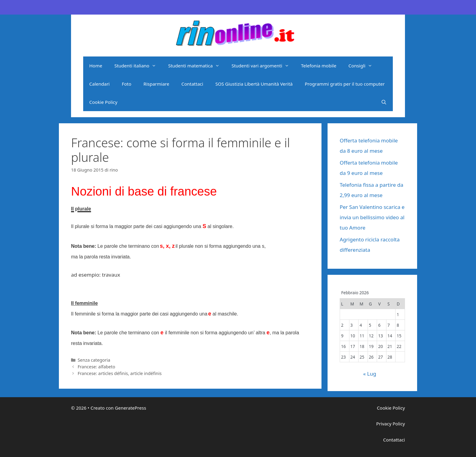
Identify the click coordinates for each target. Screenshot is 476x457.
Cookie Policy (103, 102)
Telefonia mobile (319, 66)
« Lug (370, 374)
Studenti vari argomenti (263, 66)
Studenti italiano (138, 66)
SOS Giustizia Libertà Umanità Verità (254, 84)
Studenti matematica (197, 66)
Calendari (99, 84)
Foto (126, 84)
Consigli (363, 66)
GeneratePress (130, 408)
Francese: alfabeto (97, 367)
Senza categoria (94, 360)
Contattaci (192, 84)
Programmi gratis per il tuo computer (345, 84)
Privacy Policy (391, 424)
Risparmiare (156, 84)
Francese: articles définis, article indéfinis (120, 373)
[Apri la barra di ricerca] (384, 102)
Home (96, 66)
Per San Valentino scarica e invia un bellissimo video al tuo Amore (372, 217)
